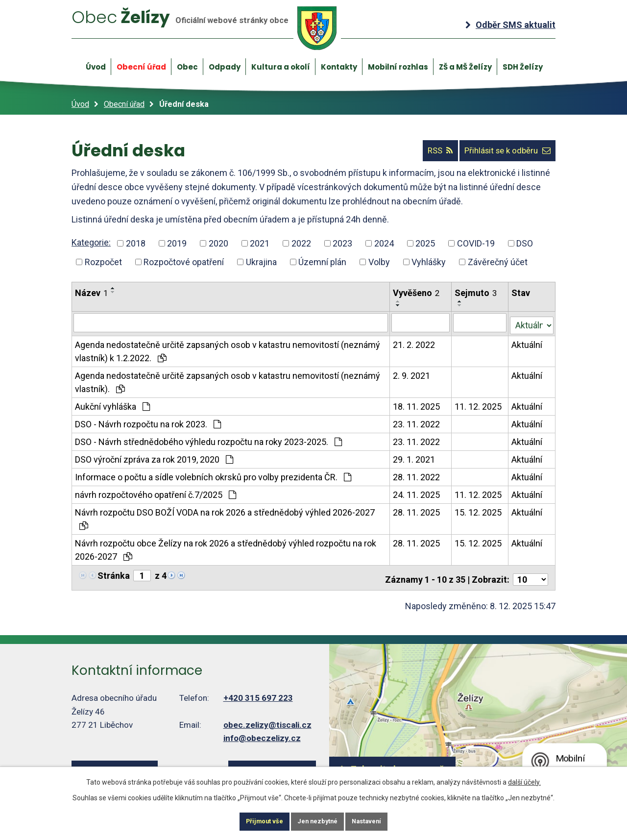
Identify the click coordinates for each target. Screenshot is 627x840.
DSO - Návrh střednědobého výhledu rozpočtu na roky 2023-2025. (208, 440)
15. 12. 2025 (479, 510)
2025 (425, 244)
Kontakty (339, 67)
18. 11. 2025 (417, 405)
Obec (187, 67)
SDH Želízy (523, 67)
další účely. (524, 779)
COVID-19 (476, 244)
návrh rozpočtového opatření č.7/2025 (156, 493)
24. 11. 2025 (417, 493)
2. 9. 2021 (412, 374)
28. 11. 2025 (417, 510)
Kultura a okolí (281, 67)
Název (91, 293)
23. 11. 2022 (417, 422)
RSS (422, 151)
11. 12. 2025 (479, 405)
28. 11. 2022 (417, 475)
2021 (260, 244)
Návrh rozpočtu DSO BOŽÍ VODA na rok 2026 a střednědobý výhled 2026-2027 (225, 517)
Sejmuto (476, 293)
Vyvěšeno (417, 293)
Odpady (225, 67)
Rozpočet (103, 262)
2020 (218, 244)
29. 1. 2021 (414, 457)
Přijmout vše (252, 820)
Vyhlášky (429, 262)
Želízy (207, 28)
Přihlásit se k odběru (501, 151)
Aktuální (527, 343)
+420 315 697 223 (258, 692)
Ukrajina (261, 262)
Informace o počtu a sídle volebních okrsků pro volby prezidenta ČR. (213, 475)
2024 (384, 244)
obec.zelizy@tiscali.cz (267, 719)
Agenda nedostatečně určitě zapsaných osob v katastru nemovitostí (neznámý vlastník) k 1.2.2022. (228, 349)
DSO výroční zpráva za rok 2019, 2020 (154, 457)
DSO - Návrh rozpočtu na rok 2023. (148, 422)
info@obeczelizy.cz (262, 733)
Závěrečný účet (498, 262)
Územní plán (322, 262)
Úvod (96, 67)
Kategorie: (91, 243)
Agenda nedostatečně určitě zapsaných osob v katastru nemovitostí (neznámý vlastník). (228, 380)
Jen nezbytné (318, 820)
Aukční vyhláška (112, 405)
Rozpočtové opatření (184, 262)
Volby (379, 262)
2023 (342, 244)
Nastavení (379, 820)
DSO (525, 244)
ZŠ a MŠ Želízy (465, 67)
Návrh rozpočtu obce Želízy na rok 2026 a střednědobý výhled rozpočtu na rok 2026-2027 (226, 548)
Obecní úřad (141, 67)
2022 (301, 244)
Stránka (114, 574)
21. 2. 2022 (414, 343)
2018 (136, 244)
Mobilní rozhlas (398, 67)
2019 (177, 244)
